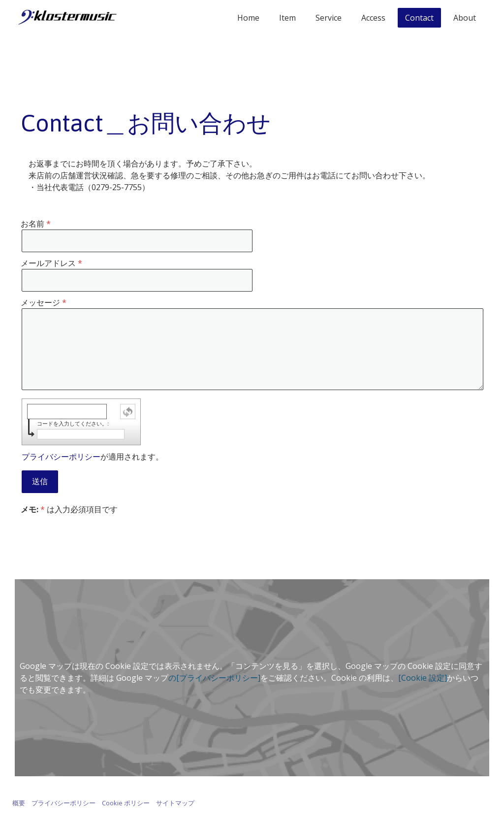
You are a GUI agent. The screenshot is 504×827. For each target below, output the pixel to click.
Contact (419, 18)
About (465, 18)
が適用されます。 (93, 457)
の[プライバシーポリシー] (214, 678)
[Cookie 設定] (423, 678)
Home (248, 18)
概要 (19, 803)
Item (287, 18)
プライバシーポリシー (61, 457)
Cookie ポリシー (126, 803)
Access (373, 18)
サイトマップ (175, 803)
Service (329, 18)
